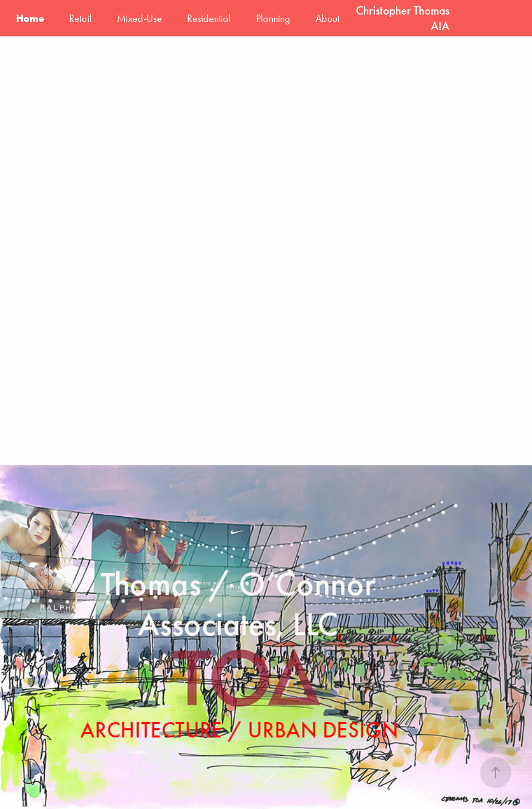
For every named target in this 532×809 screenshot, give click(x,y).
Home (30, 18)
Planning (273, 18)
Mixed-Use (139, 18)
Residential (209, 18)
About (327, 18)
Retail (80, 18)
